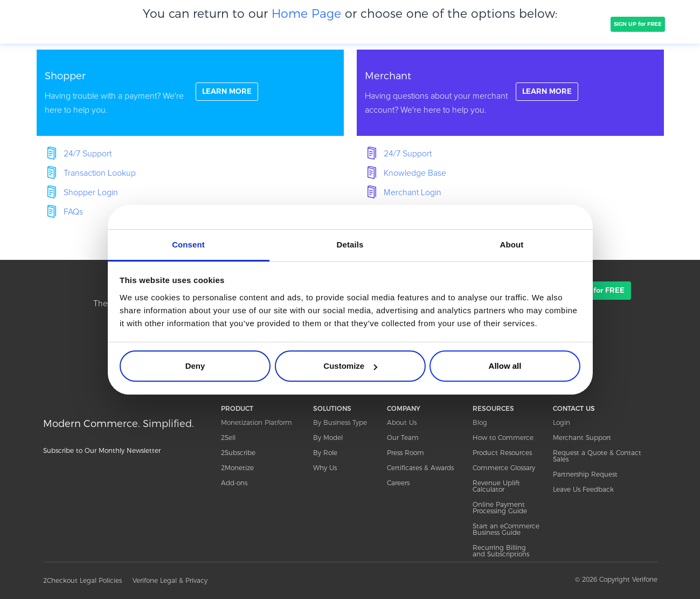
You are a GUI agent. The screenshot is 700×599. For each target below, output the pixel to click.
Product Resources (502, 453)
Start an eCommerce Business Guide (506, 529)
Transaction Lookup (100, 173)
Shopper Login (91, 192)
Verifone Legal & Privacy (170, 580)
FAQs (73, 212)
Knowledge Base (415, 173)
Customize (350, 366)
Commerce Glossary (504, 468)
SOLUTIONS (188, 24)
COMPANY (278, 24)
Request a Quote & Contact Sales (597, 456)
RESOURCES (493, 408)
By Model (328, 438)
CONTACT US (574, 408)
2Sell (228, 438)
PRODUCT (139, 24)
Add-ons (234, 483)
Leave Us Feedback (583, 489)
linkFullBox (190, 93)
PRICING (322, 24)
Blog (480, 422)
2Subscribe (238, 453)
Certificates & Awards (420, 468)
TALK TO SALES (581, 24)
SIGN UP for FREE (638, 24)
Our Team (403, 438)
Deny (195, 366)
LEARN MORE (228, 92)
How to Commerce (503, 438)
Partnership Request (585, 474)
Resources (521, 24)
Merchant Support (582, 438)
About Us (402, 422)
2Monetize (237, 468)
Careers (398, 483)
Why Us (325, 468)
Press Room (406, 453)
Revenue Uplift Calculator (496, 486)
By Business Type (340, 422)
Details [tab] (350, 245)
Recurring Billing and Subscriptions (501, 551)
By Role (325, 453)
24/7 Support (88, 154)
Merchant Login (413, 192)
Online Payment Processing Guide (500, 508)
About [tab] (512, 245)
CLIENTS (233, 24)
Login (562, 422)
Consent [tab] (188, 245)
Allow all (505, 366)
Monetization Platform (257, 422)
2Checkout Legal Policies (82, 580)
